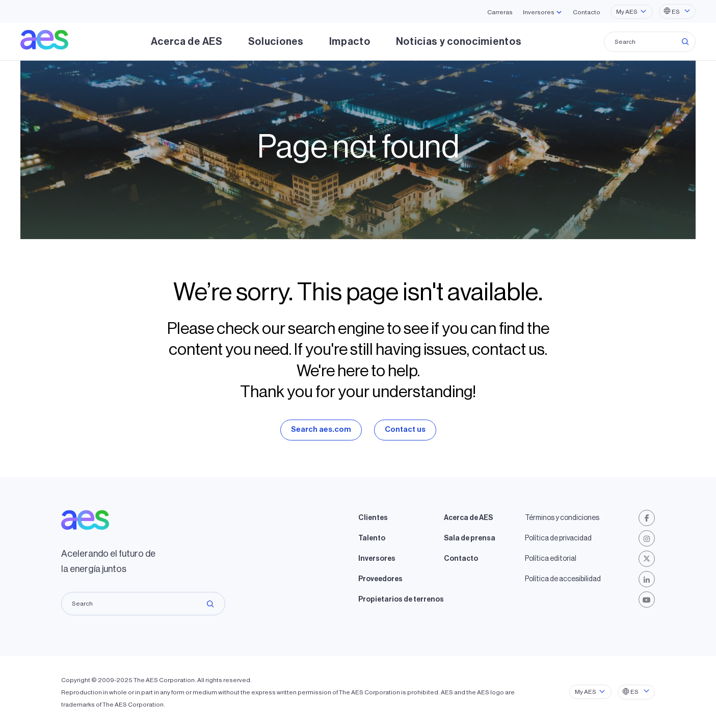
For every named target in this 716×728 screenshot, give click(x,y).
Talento (372, 538)
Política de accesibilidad (563, 579)
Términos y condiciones (562, 518)
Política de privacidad (558, 538)
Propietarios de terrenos (401, 600)
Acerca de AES (187, 42)
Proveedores (380, 579)
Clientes (373, 518)
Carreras (500, 12)
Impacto (350, 42)
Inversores (377, 559)
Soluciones (276, 42)
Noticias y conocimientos (459, 42)
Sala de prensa (470, 538)
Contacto (587, 12)
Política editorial (551, 559)
